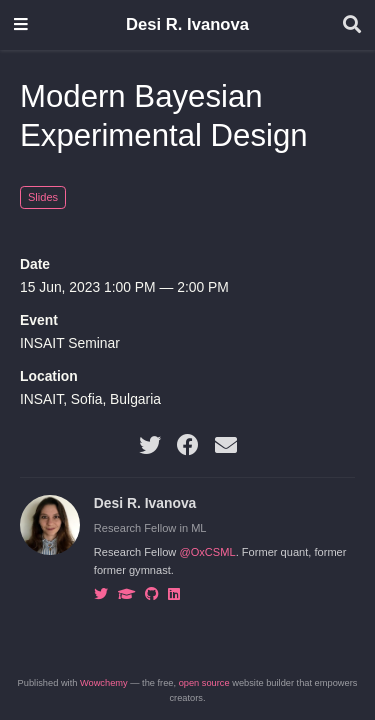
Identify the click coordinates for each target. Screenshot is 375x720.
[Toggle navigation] (21, 25)
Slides (43, 197)
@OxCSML (207, 552)
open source (204, 683)
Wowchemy (104, 683)
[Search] (352, 25)
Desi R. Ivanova (187, 24)
